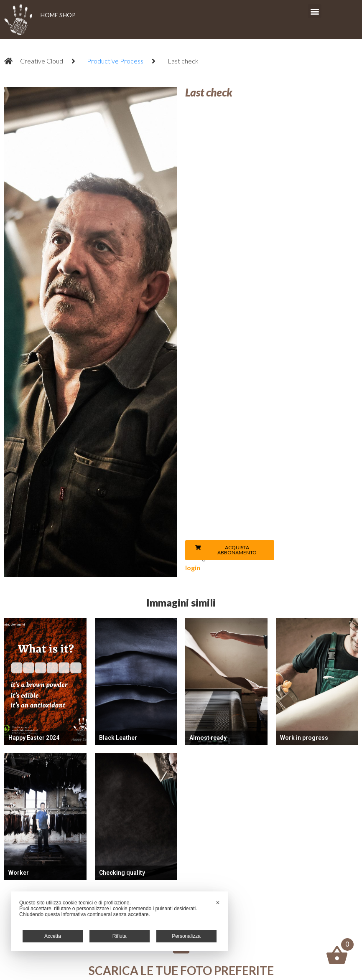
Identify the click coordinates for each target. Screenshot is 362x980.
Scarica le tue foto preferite (181, 970)
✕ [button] (218, 903)
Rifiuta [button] (120, 936)
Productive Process (115, 61)
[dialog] (120, 921)
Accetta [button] (53, 936)
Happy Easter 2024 (34, 738)
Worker (19, 873)
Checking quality (122, 873)
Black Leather (118, 738)
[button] (315, 11)
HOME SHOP (58, 15)
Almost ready (208, 738)
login (193, 567)
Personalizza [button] (186, 936)
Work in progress (304, 738)
